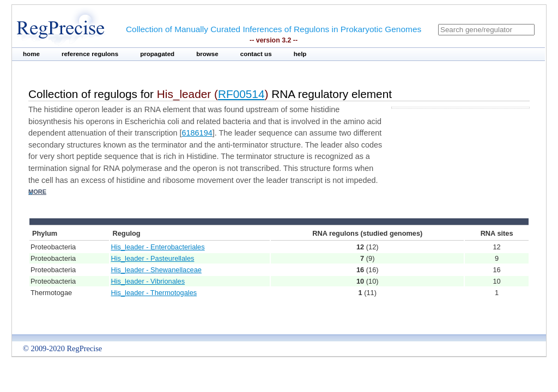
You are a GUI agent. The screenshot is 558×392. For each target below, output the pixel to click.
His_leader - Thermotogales (154, 293)
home (31, 54)
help (300, 54)
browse (207, 54)
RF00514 (241, 94)
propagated (157, 54)
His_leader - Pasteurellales (153, 258)
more (37, 192)
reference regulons (90, 54)
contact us (256, 54)
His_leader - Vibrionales (148, 281)
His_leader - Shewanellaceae (156, 270)
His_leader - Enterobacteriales (158, 247)
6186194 (197, 133)
